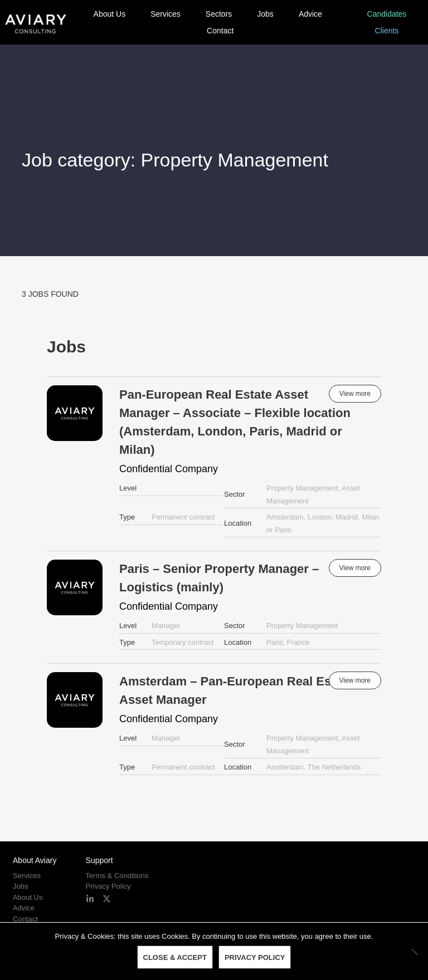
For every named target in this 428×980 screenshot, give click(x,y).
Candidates (387, 14)
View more (355, 394)
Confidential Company (169, 469)
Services (166, 14)
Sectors (219, 14)
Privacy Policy (108, 886)
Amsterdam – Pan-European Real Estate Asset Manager (236, 690)
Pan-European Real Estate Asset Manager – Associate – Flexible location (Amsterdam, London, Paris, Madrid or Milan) (235, 422)
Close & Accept (175, 957)
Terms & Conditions (117, 876)
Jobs (265, 14)
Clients (387, 31)
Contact (220, 31)
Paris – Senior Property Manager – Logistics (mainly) (219, 578)
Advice (310, 14)
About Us (110, 14)
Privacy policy (255, 957)
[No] (414, 952)
